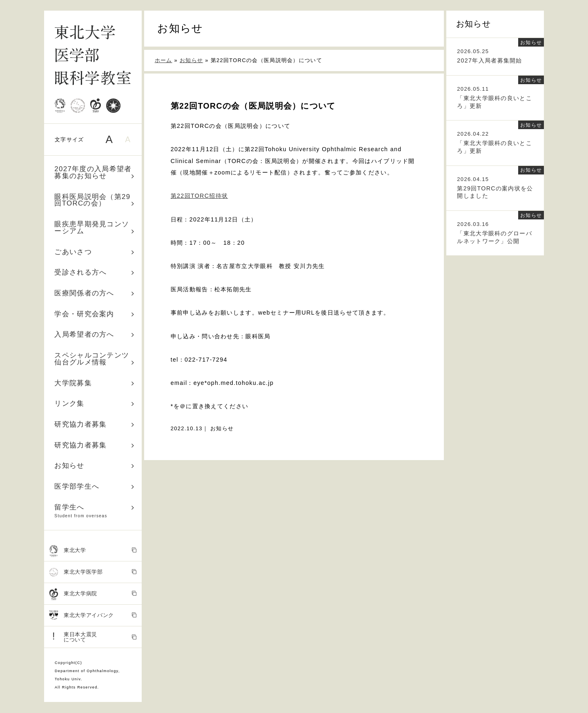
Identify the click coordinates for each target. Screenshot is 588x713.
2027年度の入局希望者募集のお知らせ (94, 172)
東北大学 (93, 551)
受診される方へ (94, 272)
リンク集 (94, 403)
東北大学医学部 (93, 572)
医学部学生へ (94, 486)
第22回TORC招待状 (199, 196)
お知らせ (94, 466)
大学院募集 (94, 383)
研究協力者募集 (94, 424)
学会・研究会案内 (94, 314)
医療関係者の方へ (94, 293)
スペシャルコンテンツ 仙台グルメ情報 (95, 359)
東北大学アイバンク (93, 616)
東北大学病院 (93, 594)
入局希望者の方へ (94, 334)
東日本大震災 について (93, 637)
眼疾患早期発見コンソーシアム (94, 228)
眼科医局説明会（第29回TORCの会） (94, 200)
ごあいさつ (94, 252)
